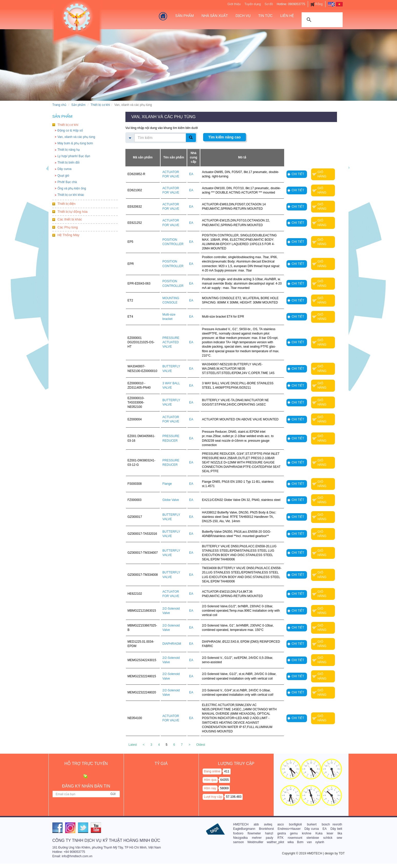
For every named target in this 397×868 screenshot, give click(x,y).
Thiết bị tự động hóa (72, 212)
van (309, 842)
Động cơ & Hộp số (70, 130)
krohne (307, 833)
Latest (133, 745)
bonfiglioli (295, 824)
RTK (281, 838)
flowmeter (254, 833)
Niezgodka (240, 838)
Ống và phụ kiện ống (72, 188)
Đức (311, 809)
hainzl (269, 833)
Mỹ (311, 783)
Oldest (201, 745)
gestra (281, 833)
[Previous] (144, 745)
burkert (312, 824)
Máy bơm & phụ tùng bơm (75, 143)
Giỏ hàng (322, 174)
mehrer (257, 838)
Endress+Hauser (289, 829)
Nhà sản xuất (215, 16)
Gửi (113, 794)
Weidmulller (255, 842)
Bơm (300, 842)
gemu (294, 833)
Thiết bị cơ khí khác (71, 195)
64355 (225, 780)
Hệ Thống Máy (68, 235)
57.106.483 (234, 797)
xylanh (320, 842)
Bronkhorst (266, 829)
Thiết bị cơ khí (100, 105)
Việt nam (291, 783)
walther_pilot (275, 842)
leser (330, 833)
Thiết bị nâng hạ (69, 150)
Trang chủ (59, 105)
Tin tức (265, 16)
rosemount (295, 838)
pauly (270, 838)
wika (291, 842)
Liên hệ (287, 16)
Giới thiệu (234, 4)
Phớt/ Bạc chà (67, 182)
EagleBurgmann (244, 829)
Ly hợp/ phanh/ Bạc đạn (74, 156)
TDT (342, 853)
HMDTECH (241, 824)
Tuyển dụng (253, 4)
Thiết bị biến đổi (68, 163)
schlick (328, 838)
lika (340, 833)
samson (239, 842)
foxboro (238, 833)
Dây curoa (64, 169)
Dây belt (336, 829)
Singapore (332, 783)
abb (256, 824)
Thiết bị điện (66, 204)
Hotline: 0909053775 (291, 4)
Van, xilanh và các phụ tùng (76, 137)
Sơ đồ (269, 4)
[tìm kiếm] (321, 19)
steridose (313, 838)
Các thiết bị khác (70, 219)
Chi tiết (298, 174)
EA (325, 829)
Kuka (319, 833)
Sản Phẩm (184, 16)
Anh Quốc (332, 809)
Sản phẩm (78, 105)
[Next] (189, 745)
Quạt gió (63, 176)
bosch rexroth (332, 824)
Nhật (291, 809)
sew (339, 838)
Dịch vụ (243, 16)
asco (280, 824)
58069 (224, 788)
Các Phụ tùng (68, 227)
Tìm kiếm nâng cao (224, 137)
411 (227, 771)
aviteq (268, 824)
